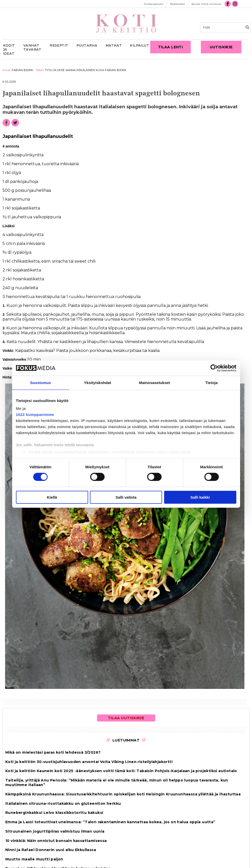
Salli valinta (126, 497)
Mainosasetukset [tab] (154, 382)
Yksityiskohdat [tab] (97, 382)
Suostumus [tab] (41, 382)
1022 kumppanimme (35, 415)
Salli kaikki (200, 497)
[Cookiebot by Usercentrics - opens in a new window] (214, 368)
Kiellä (52, 497)
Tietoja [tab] (212, 382)
